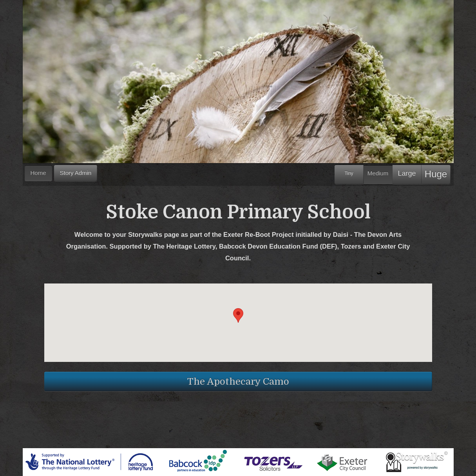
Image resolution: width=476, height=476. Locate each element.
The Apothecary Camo (238, 382)
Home (38, 173)
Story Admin (76, 173)
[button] (238, 315)
